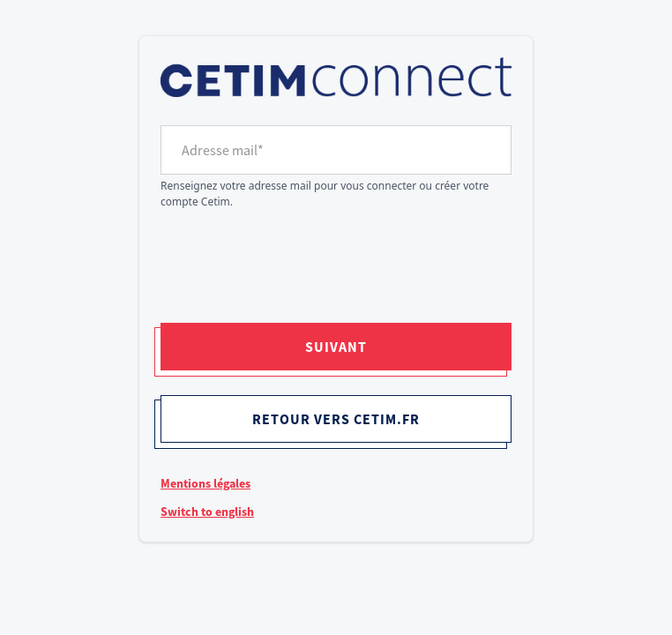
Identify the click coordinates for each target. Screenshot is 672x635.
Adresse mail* (223, 150)
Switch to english (207, 512)
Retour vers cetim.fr (336, 419)
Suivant (336, 347)
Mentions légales (205, 483)
